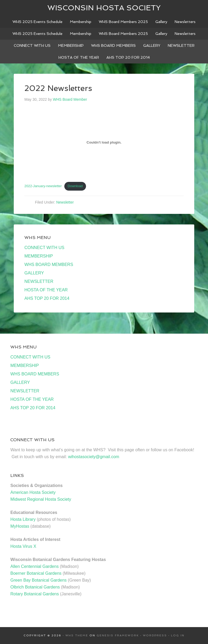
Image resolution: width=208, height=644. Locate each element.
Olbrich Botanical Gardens (35, 587)
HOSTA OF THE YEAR (46, 290)
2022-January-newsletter (43, 186)
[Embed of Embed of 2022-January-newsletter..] (104, 142)
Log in (178, 635)
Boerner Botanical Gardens (36, 573)
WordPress (155, 635)
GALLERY (34, 273)
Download (75, 186)
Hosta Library (23, 519)
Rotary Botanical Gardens (35, 594)
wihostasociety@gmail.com (94, 457)
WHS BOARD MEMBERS (49, 264)
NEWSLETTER (39, 281)
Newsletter (65, 202)
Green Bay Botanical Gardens (39, 580)
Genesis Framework (118, 635)
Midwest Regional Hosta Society (41, 499)
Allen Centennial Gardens (34, 566)
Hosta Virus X (23, 546)
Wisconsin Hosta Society (104, 8)
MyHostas (20, 526)
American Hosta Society (33, 492)
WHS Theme (77, 635)
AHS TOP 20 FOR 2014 (47, 298)
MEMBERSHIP (39, 256)
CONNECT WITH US (44, 248)
